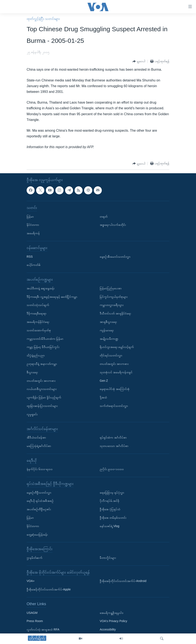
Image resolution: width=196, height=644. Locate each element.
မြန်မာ (30, 216)
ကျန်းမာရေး (107, 330)
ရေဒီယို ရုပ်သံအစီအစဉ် (40, 501)
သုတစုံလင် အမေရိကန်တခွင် (116, 372)
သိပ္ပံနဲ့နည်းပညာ (36, 355)
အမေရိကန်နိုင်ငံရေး (38, 322)
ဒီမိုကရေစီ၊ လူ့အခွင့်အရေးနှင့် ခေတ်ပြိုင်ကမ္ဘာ (52, 296)
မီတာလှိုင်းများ (108, 558)
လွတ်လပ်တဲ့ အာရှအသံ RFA (43, 629)
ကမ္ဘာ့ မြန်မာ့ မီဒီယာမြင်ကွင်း (43, 347)
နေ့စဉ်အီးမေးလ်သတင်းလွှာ (115, 256)
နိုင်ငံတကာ (33, 225)
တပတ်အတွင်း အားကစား (41, 380)
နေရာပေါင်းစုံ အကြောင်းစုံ (115, 389)
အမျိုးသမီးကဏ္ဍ (109, 338)
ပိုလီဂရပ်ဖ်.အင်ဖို (110, 501)
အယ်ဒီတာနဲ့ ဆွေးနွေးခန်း (41, 288)
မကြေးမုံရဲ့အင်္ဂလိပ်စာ (39, 446)
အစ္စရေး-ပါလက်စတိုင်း (113, 225)
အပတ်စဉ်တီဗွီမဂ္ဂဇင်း (39, 509)
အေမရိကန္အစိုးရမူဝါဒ (112, 613)
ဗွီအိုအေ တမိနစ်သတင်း (113, 518)
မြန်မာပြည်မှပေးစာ (111, 288)
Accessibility (108, 629)
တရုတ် (104, 216)
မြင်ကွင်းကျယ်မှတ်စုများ (114, 296)
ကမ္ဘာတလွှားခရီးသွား (112, 305)
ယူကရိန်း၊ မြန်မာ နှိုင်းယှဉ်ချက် (44, 397)
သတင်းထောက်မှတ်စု (39, 330)
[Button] (139, 62)
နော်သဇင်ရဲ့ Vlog (110, 526)
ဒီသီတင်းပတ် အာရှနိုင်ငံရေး (115, 313)
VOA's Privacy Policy (113, 621)
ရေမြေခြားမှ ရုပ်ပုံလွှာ (112, 492)
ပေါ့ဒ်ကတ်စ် (34, 265)
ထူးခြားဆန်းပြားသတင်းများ (42, 406)
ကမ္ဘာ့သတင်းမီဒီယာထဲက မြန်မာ (45, 338)
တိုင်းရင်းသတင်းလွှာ (111, 355)
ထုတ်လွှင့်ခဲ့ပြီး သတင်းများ (43, 19)
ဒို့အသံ (103, 397)
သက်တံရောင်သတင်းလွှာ (114, 406)
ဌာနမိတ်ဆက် (35, 558)
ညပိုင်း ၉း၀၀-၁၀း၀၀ (112, 469)
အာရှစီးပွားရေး (108, 322)
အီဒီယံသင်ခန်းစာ (36, 437)
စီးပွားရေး (32, 372)
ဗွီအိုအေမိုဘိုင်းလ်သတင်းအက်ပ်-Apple (49, 589)
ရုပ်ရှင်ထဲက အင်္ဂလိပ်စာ (113, 437)
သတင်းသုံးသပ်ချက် (38, 305)
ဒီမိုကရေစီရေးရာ (37, 313)
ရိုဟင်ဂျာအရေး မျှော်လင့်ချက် (117, 347)
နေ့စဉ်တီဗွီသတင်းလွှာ (39, 492)
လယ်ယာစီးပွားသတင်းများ (42, 389)
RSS (30, 256)
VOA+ (31, 581)
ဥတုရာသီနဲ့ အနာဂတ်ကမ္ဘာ (42, 364)
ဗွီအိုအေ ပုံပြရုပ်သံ (110, 509)
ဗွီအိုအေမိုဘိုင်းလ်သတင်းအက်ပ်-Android (123, 581)
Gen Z (104, 380)
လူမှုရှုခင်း (32, 414)
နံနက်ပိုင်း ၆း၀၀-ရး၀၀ (40, 469)
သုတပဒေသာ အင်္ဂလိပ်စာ (114, 446)
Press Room (35, 621)
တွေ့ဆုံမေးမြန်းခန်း (37, 534)
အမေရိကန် (33, 233)
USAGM (32, 613)
